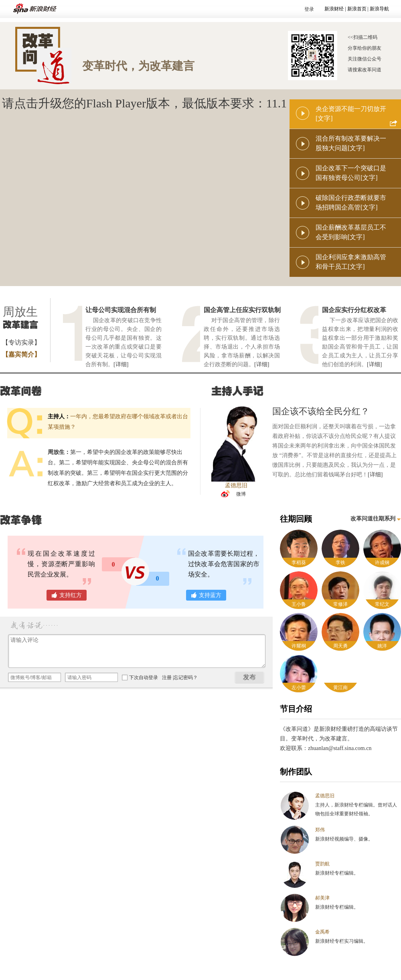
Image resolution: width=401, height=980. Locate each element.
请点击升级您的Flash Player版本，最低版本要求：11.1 (145, 103)
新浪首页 (357, 9)
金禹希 (322, 932)
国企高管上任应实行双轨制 (242, 310)
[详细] (121, 364)
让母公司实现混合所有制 (121, 310)
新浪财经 (334, 9)
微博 (241, 494)
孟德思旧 (325, 796)
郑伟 (320, 830)
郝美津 (322, 898)
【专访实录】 (21, 342)
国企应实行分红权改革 (354, 310)
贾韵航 (322, 864)
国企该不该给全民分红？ (321, 411)
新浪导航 (379, 9)
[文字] (324, 118)
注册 (167, 678)
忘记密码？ (186, 678)
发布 (249, 677)
